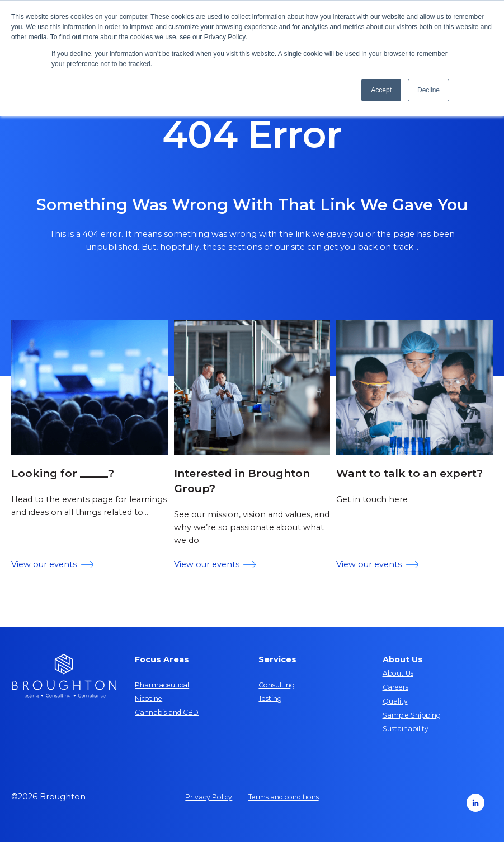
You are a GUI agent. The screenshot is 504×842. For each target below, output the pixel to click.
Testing (270, 698)
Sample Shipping (412, 715)
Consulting (277, 685)
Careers (395, 687)
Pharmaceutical (162, 685)
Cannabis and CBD (167, 712)
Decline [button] (428, 90)
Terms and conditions (284, 797)
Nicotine (149, 698)
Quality (395, 701)
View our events (52, 564)
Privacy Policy (209, 797)
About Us (398, 673)
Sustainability (406, 729)
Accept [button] (381, 90)
